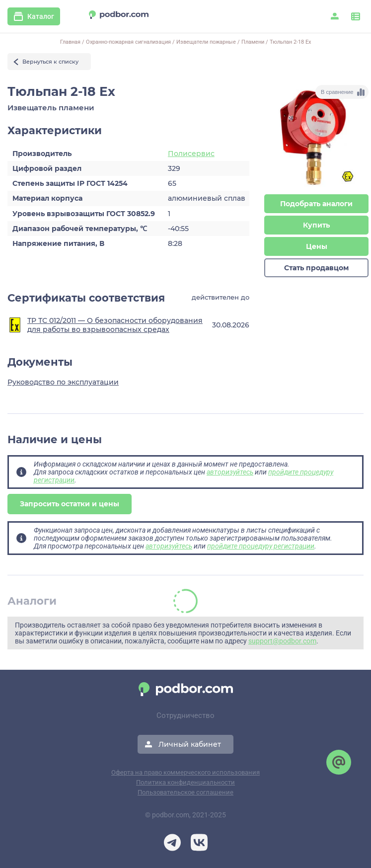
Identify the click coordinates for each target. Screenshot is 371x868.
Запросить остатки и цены (70, 504)
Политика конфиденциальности (185, 782)
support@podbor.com (282, 641)
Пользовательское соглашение (185, 792)
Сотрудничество (185, 715)
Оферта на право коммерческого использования (185, 772)
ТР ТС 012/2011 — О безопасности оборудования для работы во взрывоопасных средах (115, 325)
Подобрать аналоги (316, 204)
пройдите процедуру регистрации (261, 546)
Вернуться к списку (50, 62)
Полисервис (191, 154)
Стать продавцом (316, 268)
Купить (316, 225)
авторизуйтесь (230, 472)
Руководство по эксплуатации (63, 382)
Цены (317, 246)
